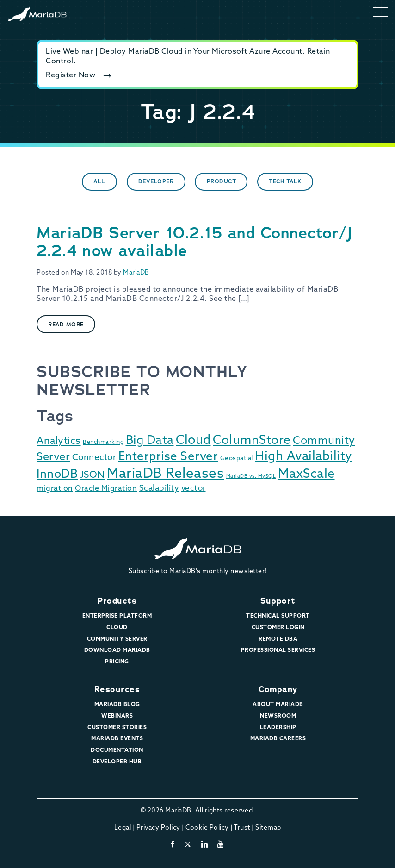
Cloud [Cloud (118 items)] (193, 441)
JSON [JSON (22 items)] (93, 475)
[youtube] (221, 845)
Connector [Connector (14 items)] (94, 458)
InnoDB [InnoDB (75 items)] (57, 475)
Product (222, 181)
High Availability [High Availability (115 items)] (304, 457)
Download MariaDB (117, 650)
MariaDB (136, 273)
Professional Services (278, 650)
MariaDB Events (117, 739)
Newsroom (278, 716)
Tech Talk (285, 181)
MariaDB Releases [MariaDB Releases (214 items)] (165, 474)
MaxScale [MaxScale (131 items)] (306, 475)
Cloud (117, 628)
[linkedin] (205, 845)
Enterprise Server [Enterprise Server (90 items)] (168, 457)
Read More (66, 325)
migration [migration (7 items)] (55, 489)
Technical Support (278, 616)
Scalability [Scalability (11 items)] (159, 489)
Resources (117, 689)
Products (117, 601)
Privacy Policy (158, 828)
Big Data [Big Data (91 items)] (150, 441)
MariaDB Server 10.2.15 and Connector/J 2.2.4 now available (194, 242)
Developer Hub (117, 762)
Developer (156, 181)
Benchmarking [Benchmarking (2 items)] (103, 443)
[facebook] (173, 845)
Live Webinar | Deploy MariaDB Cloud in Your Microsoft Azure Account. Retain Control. (188, 57)
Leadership (278, 728)
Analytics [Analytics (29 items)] (59, 441)
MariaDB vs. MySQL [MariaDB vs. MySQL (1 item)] (251, 477)
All (99, 181)
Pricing (117, 662)
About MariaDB (278, 705)
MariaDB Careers (278, 739)
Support (278, 601)
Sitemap (268, 828)
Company (278, 689)
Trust (242, 828)
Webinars (117, 716)
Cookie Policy (207, 828)
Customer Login (278, 628)
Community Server (117, 639)
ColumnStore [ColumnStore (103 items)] (252, 441)
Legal (123, 828)
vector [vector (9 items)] (194, 489)
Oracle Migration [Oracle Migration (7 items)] (106, 489)
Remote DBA (278, 639)
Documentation (117, 750)
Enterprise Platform (117, 616)
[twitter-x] (188, 845)
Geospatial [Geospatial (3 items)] (237, 459)
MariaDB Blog (117, 705)
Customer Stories (117, 728)
